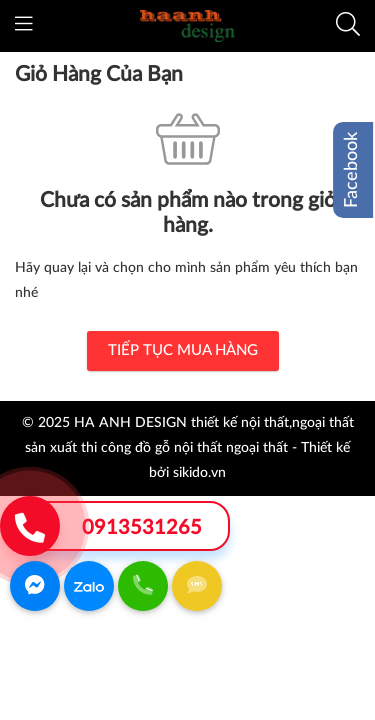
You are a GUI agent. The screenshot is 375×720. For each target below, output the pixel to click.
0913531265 (142, 528)
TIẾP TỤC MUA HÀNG (183, 350)
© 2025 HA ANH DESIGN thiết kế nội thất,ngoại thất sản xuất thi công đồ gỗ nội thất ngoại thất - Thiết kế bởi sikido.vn (188, 448)
